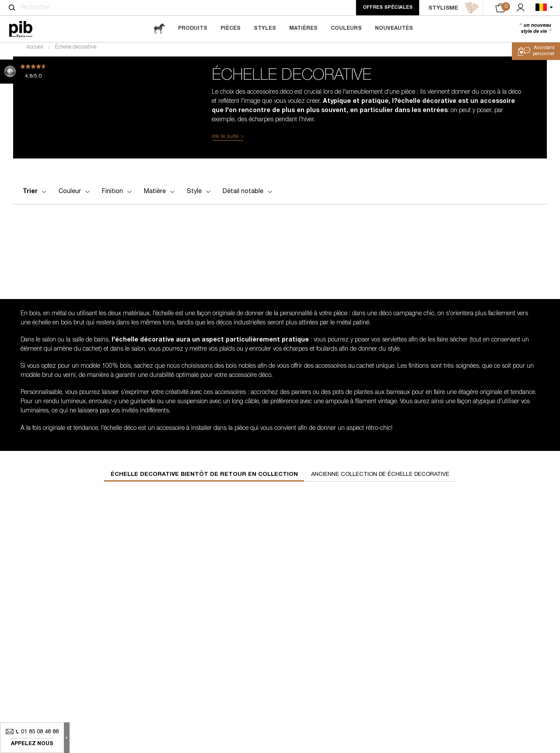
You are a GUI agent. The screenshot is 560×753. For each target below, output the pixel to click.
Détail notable (248, 195)
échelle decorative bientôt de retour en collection (204, 478)
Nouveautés (394, 28)
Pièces (231, 28)
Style (199, 195)
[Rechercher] (12, 7)
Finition (118, 195)
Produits (193, 28)
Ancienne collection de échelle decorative (380, 478)
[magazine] (159, 29)
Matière (160, 195)
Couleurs (346, 28)
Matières (303, 28)
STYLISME (454, 8)
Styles (265, 28)
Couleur (75, 195)
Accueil (35, 51)
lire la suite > (228, 140)
